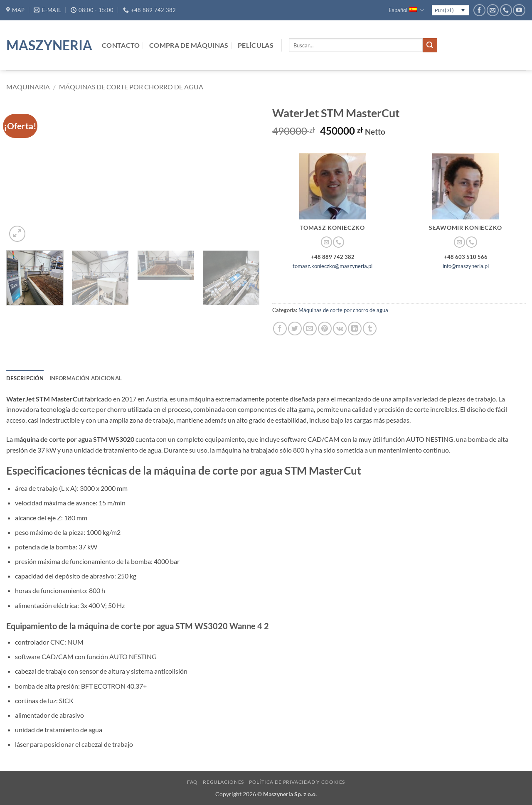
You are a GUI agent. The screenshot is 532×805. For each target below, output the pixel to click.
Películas (256, 45)
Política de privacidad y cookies (297, 782)
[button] (17, 234)
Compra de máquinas (189, 45)
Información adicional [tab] (86, 378)
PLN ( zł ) (444, 10)
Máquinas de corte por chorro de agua (131, 87)
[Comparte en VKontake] (340, 329)
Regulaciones (223, 782)
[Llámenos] (506, 10)
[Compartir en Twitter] (295, 329)
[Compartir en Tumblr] (370, 329)
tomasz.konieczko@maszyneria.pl (332, 266)
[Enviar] (430, 45)
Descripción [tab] (25, 378)
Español (406, 10)
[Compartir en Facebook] (280, 329)
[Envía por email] (310, 329)
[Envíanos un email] (493, 10)
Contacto (121, 45)
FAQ (192, 782)
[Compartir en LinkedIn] (355, 329)
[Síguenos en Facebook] (479, 10)
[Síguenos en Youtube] (519, 10)
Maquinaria (28, 87)
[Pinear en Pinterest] (325, 329)
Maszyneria (48, 45)
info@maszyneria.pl (466, 266)
